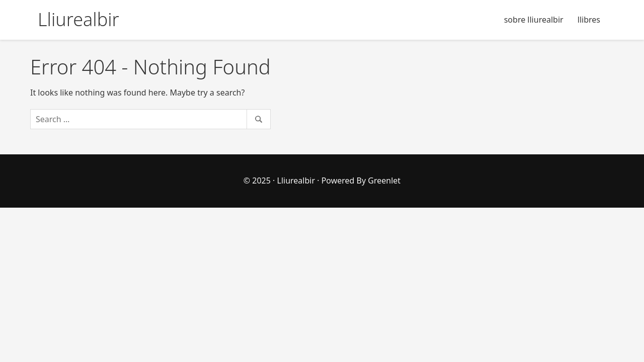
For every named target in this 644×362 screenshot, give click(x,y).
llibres (589, 20)
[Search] (150, 119)
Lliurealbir (296, 180)
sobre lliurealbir (534, 20)
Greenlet (384, 180)
